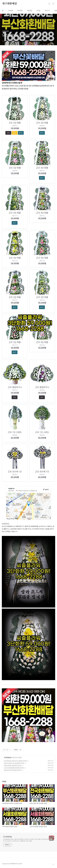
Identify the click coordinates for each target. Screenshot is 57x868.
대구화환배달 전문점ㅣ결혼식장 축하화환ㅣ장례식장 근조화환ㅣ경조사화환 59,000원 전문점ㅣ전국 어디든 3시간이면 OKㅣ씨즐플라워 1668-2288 (26, 840)
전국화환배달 (8, 757)
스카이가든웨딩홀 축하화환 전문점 (14, 768)
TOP (53, 864)
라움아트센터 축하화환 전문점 (12, 770)
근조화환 (10, 11)
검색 (49, 4)
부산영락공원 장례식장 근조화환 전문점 (15, 761)
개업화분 (30, 11)
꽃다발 (38, 11)
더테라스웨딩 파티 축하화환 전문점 (14, 763)
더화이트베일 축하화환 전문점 (12, 765)
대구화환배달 (10, 4)
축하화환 (20, 11)
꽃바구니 (47, 11)
